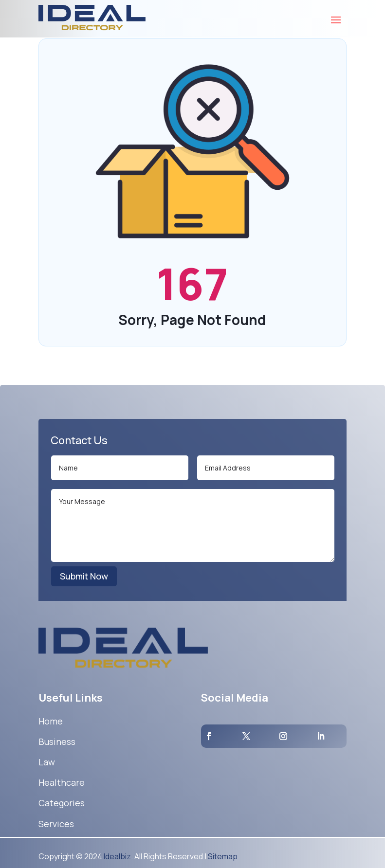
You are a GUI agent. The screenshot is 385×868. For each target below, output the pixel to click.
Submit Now (84, 576)
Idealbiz (117, 856)
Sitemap (223, 856)
